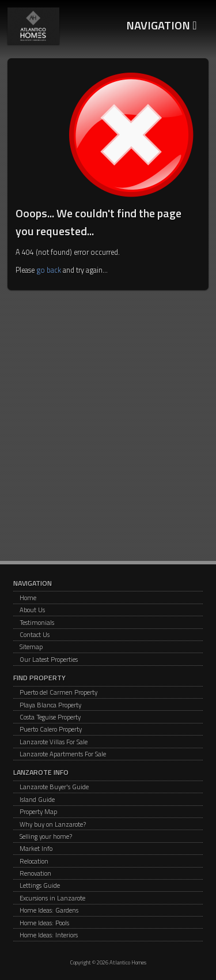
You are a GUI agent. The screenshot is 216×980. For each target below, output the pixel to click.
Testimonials (37, 622)
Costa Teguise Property (50, 717)
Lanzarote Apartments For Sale (63, 754)
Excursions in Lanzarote (52, 898)
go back (49, 270)
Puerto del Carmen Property (58, 692)
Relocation (34, 861)
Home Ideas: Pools (44, 923)
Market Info (36, 848)
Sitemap (31, 647)
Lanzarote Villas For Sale (54, 742)
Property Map (38, 811)
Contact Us (35, 634)
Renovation (35, 873)
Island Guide (37, 799)
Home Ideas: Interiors (49, 935)
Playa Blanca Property (50, 705)
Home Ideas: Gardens (49, 910)
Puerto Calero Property (51, 729)
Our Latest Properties (49, 659)
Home (28, 598)
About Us (32, 610)
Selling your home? (46, 836)
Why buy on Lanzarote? (53, 824)
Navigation (161, 25)
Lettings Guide (40, 885)
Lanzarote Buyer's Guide (54, 787)
